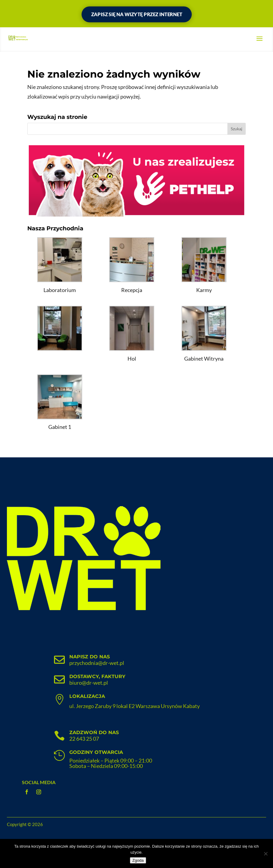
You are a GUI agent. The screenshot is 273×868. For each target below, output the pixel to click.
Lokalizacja (87, 696)
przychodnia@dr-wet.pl (97, 663)
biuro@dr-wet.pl (89, 683)
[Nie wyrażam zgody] (265, 854)
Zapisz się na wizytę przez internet (136, 14)
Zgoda (138, 860)
